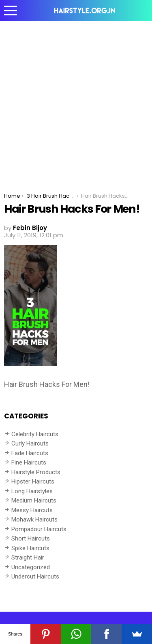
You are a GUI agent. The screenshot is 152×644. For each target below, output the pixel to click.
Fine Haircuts (29, 462)
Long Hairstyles (32, 491)
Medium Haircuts (34, 500)
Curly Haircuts (30, 443)
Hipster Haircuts (33, 481)
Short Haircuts (31, 538)
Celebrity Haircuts (35, 434)
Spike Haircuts (30, 548)
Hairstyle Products (36, 472)
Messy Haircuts (32, 510)
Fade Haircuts (30, 453)
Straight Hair (28, 557)
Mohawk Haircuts (34, 519)
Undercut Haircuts (35, 576)
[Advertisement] (76, 101)
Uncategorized (31, 567)
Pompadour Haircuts (39, 529)
